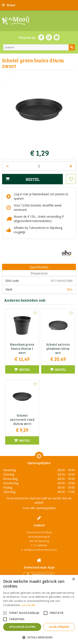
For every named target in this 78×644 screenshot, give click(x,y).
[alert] (39, 609)
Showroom (39, 273)
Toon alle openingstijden (39, 508)
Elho (70, 289)
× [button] (73, 579)
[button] (39, 637)
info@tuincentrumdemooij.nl (40, 550)
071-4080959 (40, 545)
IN (49, 37)
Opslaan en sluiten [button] (22, 627)
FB (41, 37)
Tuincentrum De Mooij (39, 532)
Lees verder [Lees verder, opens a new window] (28, 605)
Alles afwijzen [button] (59, 627)
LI (57, 37)
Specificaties (39, 267)
